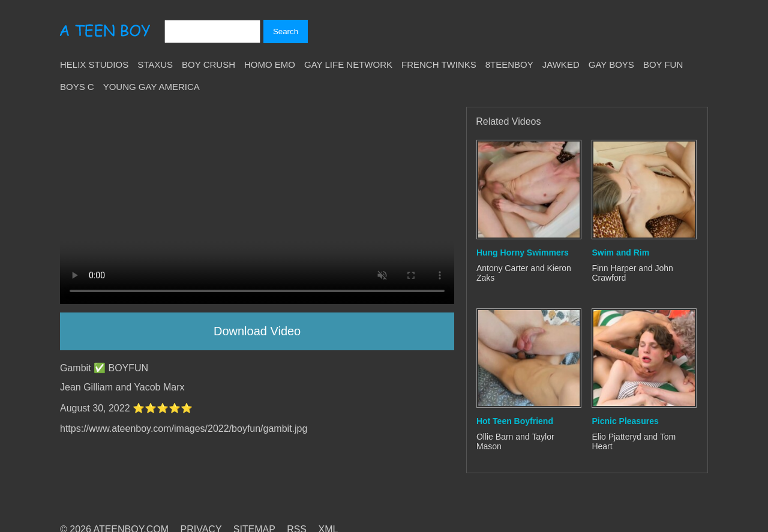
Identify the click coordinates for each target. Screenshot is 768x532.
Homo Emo (270, 64)
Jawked (561, 64)
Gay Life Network (348, 64)
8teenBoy (509, 64)
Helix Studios (94, 64)
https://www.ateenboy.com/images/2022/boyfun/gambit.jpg (184, 429)
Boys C (77, 87)
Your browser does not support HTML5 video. (257, 205)
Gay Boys (611, 64)
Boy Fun (663, 64)
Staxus (155, 64)
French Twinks (439, 64)
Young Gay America (151, 87)
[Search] (212, 31)
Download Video (257, 331)
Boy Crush (208, 64)
